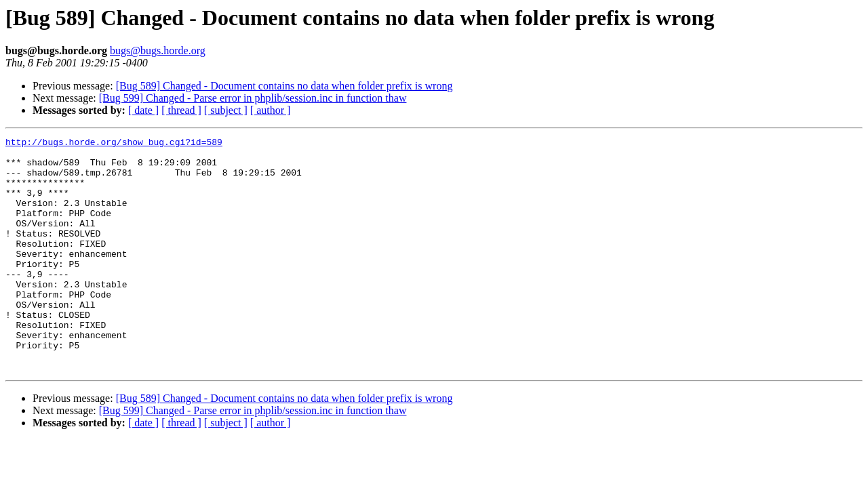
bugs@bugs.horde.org (158, 50)
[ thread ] (181, 110)
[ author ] (271, 110)
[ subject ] (226, 110)
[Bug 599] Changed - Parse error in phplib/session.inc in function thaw (253, 98)
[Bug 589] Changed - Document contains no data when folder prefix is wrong (284, 86)
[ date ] (143, 110)
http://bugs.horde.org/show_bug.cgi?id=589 (114, 144)
